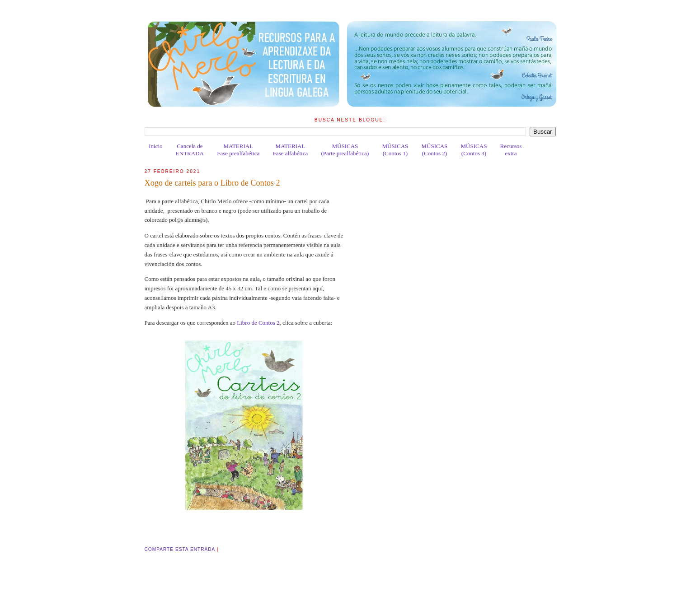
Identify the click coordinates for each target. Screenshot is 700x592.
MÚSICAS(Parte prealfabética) (345, 150)
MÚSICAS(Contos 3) (474, 150)
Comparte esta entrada (180, 549)
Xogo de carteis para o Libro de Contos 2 (212, 183)
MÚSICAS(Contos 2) (435, 150)
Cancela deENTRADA (190, 150)
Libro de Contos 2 (258, 323)
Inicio (155, 146)
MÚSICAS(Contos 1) (395, 150)
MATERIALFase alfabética (291, 150)
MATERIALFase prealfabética (238, 150)
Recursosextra (511, 150)
